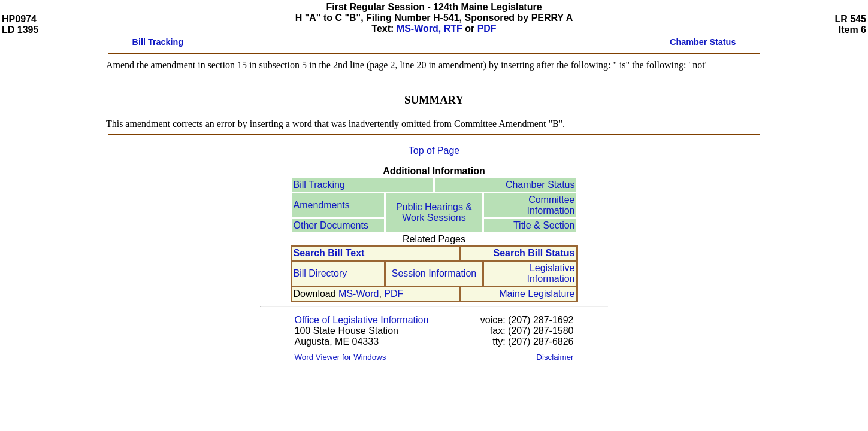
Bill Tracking (319, 185)
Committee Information (551, 205)
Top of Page (434, 151)
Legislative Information (551, 273)
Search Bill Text (329, 253)
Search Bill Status (534, 253)
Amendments (322, 205)
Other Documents (331, 225)
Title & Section (544, 225)
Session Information (434, 273)
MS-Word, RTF (430, 28)
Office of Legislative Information (362, 320)
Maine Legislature (537, 294)
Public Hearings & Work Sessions (434, 212)
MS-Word (359, 294)
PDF (487, 28)
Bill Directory (320, 273)
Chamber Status (540, 185)
